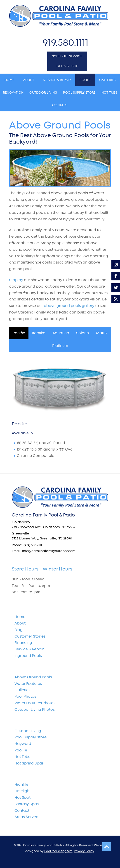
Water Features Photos (35, 703)
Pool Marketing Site (58, 851)
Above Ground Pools (33, 677)
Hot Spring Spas (29, 763)
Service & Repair (29, 649)
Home (20, 617)
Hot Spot (22, 797)
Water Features (28, 684)
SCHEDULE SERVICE (67, 56)
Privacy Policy (84, 851)
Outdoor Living (28, 731)
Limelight (23, 791)
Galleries (22, 690)
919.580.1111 (66, 42)
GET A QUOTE (67, 66)
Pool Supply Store (31, 737)
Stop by (16, 280)
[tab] (19, 333)
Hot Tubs (22, 757)
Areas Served (26, 817)
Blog (19, 630)
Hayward (23, 744)
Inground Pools (28, 656)
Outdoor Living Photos (35, 709)
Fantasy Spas (27, 804)
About (20, 623)
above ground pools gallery (69, 306)
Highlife (21, 784)
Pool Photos (25, 696)
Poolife (21, 750)
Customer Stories (30, 636)
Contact (22, 811)
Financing (23, 643)
